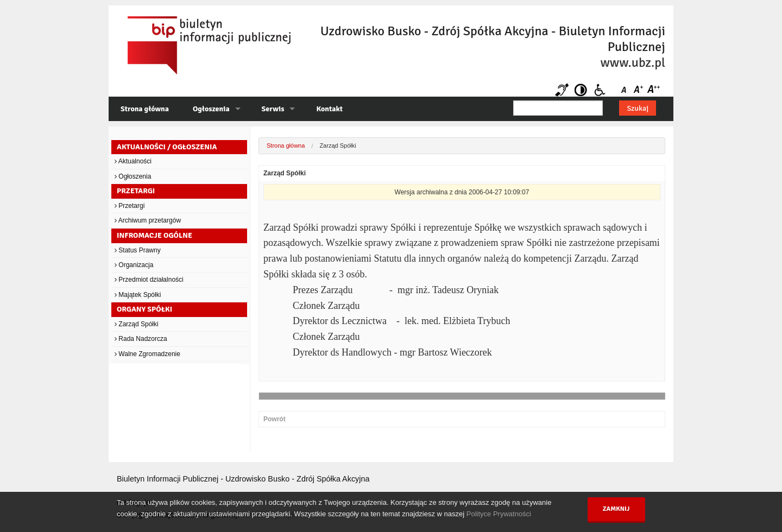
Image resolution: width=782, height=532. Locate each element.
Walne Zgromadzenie (147, 354)
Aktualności (133, 161)
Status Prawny (138, 250)
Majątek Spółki (138, 295)
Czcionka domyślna (626, 90)
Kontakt (329, 109)
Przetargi (130, 206)
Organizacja (134, 265)
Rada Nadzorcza (141, 339)
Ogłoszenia (211, 109)
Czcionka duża (653, 90)
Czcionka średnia (639, 90)
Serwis (273, 109)
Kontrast (581, 90)
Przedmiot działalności (149, 280)
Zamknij (616, 509)
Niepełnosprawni (600, 90)
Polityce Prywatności (499, 514)
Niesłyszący (562, 90)
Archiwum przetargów (148, 220)
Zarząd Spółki (137, 324)
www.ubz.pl (633, 62)
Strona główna (145, 109)
